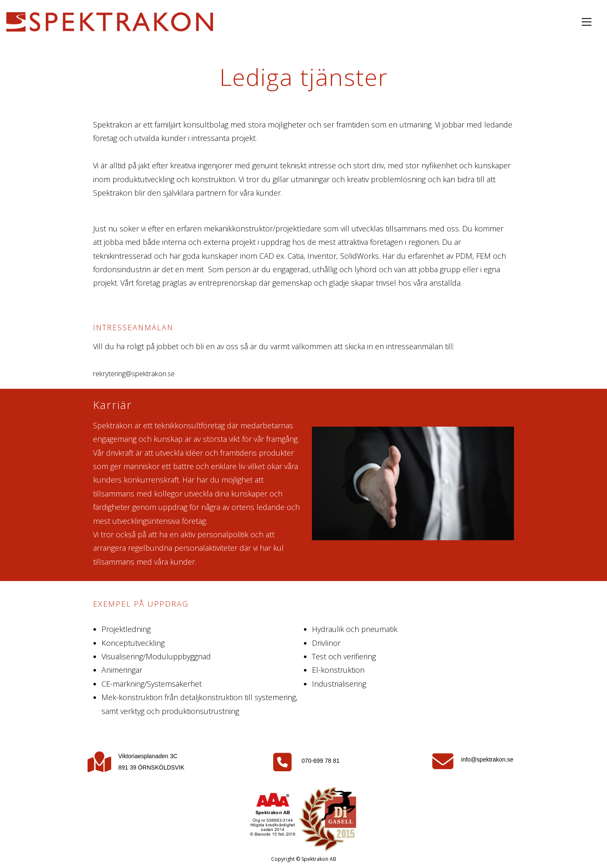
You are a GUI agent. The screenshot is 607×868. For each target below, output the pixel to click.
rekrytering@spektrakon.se (139, 373)
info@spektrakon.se (487, 759)
